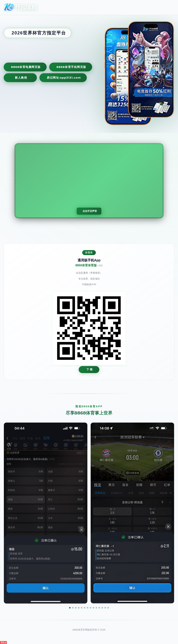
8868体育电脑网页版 (26, 67)
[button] (70, 608)
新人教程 (21, 78)
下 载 (90, 369)
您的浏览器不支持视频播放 (89, 181)
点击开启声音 (90, 211)
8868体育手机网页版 (71, 67)
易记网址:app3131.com (64, 78)
